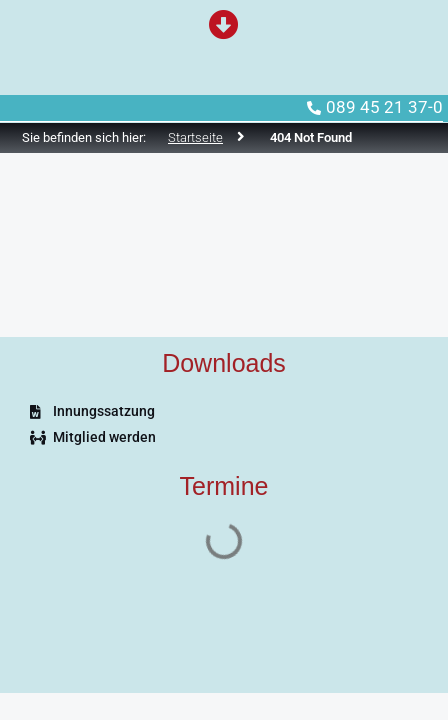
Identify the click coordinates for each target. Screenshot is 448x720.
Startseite (195, 137)
